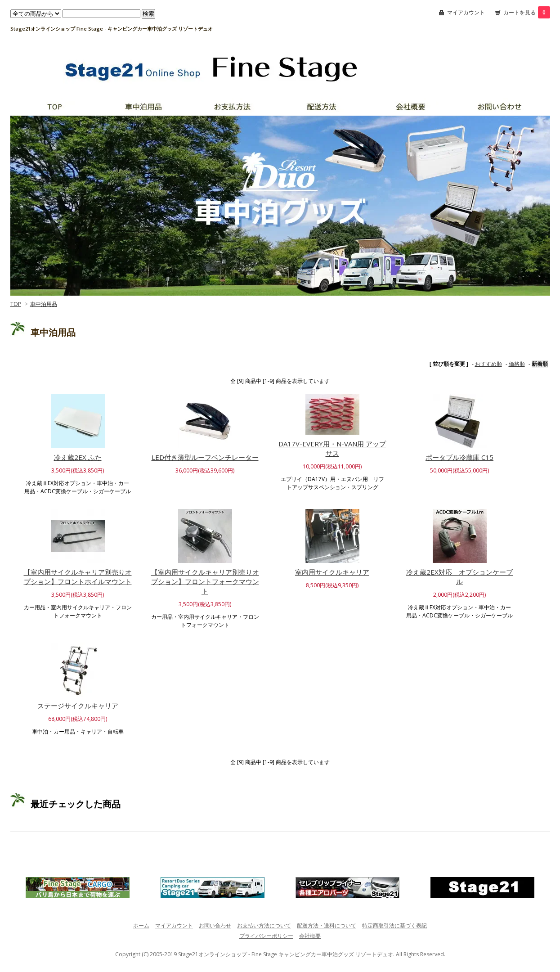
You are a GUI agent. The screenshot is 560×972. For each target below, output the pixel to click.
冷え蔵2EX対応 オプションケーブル (459, 577)
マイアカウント (466, 12)
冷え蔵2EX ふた (78, 457)
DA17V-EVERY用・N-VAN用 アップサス (332, 448)
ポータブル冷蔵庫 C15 (459, 457)
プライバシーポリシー (266, 936)
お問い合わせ (215, 925)
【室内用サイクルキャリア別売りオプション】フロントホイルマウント (78, 577)
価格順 (517, 364)
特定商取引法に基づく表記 (394, 925)
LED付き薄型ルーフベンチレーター (205, 457)
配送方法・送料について (327, 925)
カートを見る (527, 12)
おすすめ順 (488, 364)
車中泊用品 (44, 304)
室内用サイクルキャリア (332, 572)
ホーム (141, 925)
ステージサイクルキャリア (78, 706)
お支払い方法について (264, 925)
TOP (16, 304)
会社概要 (310, 936)
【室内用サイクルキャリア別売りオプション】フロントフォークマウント (205, 581)
